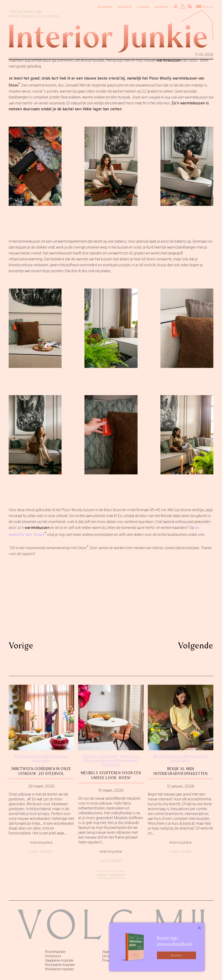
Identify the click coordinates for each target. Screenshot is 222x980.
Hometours (53, 956)
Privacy (107, 960)
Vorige (21, 645)
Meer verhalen (111, 875)
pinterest (162, 7)
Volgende (196, 645)
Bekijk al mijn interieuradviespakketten (181, 771)
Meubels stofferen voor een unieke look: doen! (111, 775)
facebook (125, 7)
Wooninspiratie (29, 757)
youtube (144, 7)
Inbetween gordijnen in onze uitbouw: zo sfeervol (42, 771)
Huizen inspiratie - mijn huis (111, 757)
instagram (105, 7)
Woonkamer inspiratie (50, 759)
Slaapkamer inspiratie (59, 960)
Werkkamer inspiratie (59, 969)
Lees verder (41, 851)
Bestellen (176, 955)
